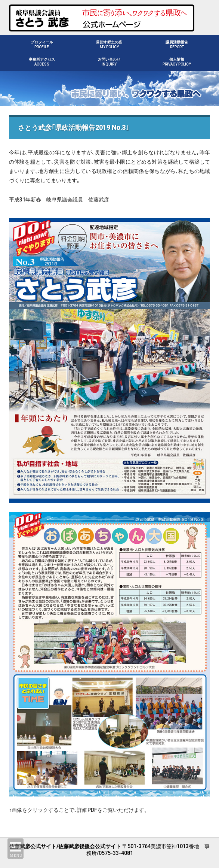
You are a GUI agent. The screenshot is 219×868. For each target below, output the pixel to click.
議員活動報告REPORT (177, 45)
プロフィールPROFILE (42, 45)
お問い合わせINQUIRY (109, 62)
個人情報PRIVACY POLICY (177, 62)
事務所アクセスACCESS (42, 62)
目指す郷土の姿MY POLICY (109, 45)
